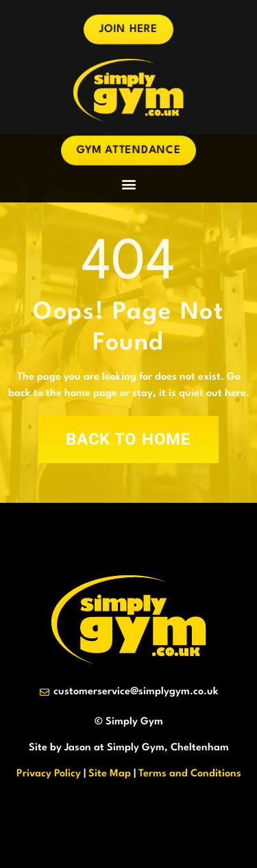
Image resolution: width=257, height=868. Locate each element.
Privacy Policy (49, 774)
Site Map (110, 774)
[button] (128, 184)
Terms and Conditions (190, 774)
